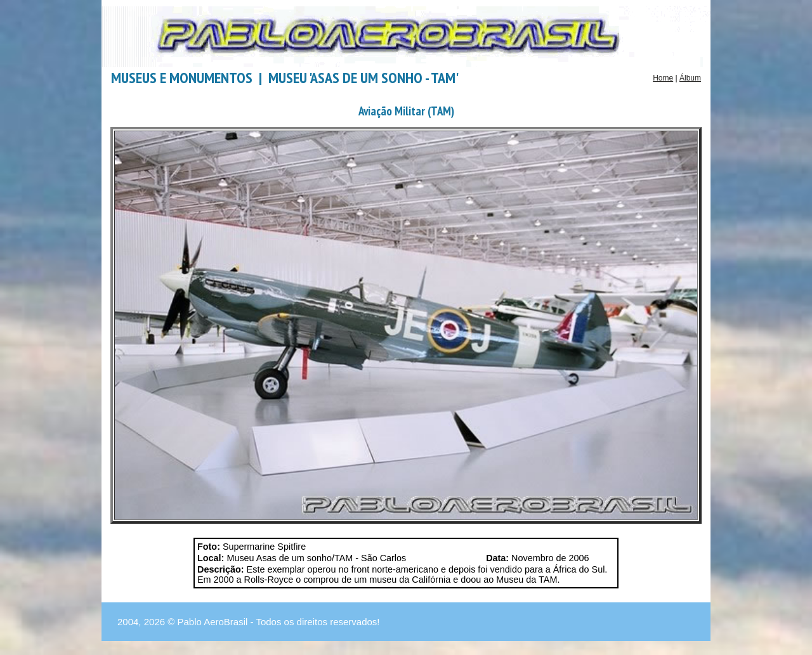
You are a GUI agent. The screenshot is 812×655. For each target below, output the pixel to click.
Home (663, 78)
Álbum (690, 78)
